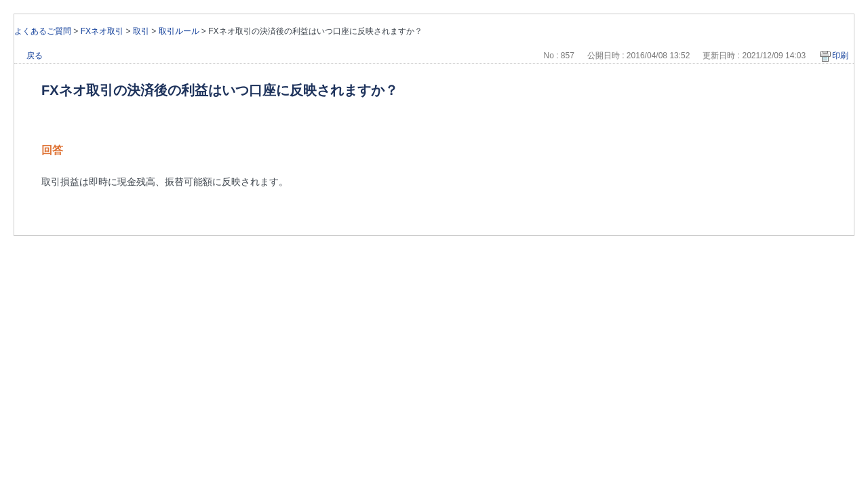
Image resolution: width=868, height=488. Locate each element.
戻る (35, 56)
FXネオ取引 (102, 31)
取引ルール (179, 31)
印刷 (840, 56)
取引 (141, 31)
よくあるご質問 (43, 31)
